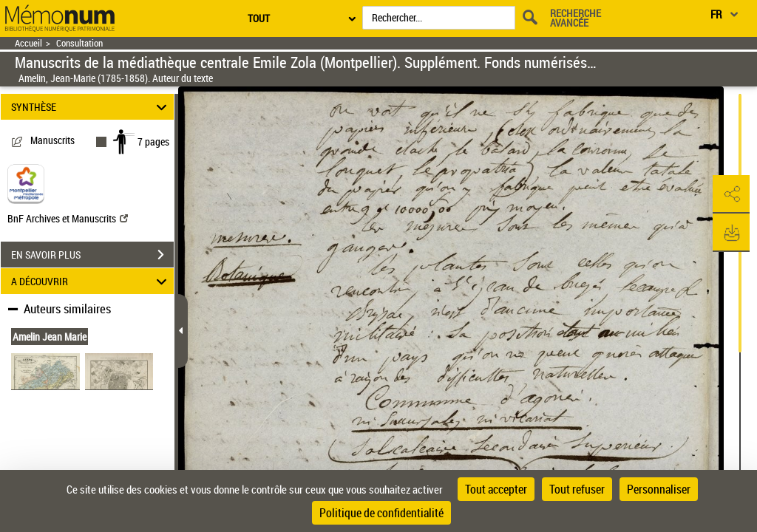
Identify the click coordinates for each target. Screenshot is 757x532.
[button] (731, 194)
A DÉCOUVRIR (91, 281)
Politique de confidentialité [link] (381, 513)
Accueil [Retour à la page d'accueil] (28, 43)
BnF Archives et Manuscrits (68, 218)
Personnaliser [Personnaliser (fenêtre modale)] (659, 489)
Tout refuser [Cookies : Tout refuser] (577, 489)
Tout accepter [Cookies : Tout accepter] (496, 489)
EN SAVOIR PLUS (92, 255)
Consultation (79, 43)
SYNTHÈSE (91, 107)
